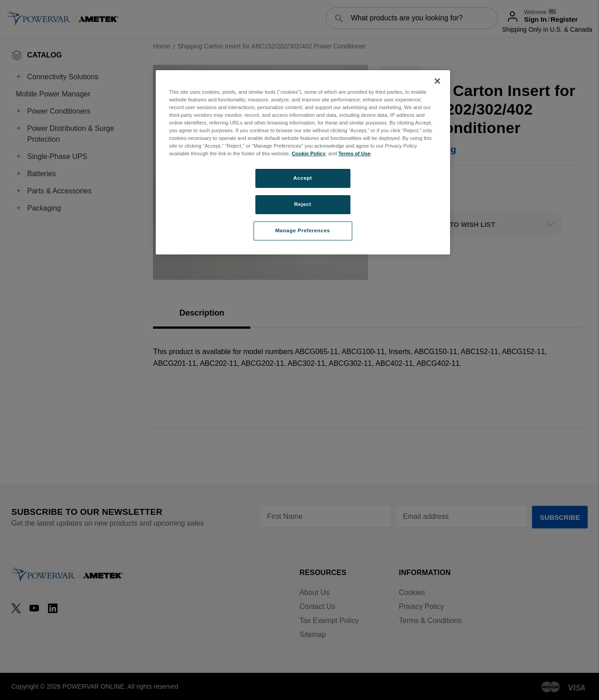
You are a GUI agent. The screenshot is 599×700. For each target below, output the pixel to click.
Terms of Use (354, 153)
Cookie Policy (309, 153)
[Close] (437, 81)
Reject (303, 204)
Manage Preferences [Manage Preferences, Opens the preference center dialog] (303, 230)
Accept (303, 178)
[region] (303, 162)
